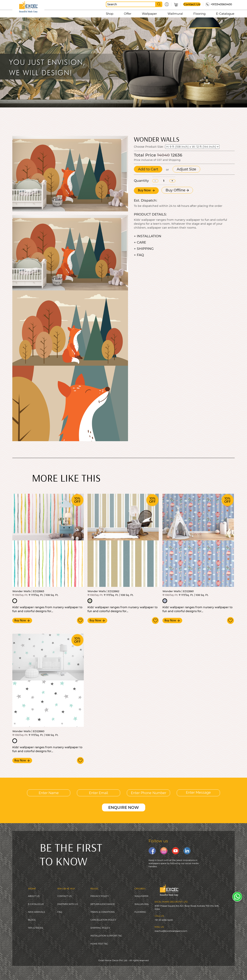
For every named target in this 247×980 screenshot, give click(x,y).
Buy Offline (177, 190)
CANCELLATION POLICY (103, 920)
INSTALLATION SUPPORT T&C (106, 936)
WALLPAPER (141, 896)
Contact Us (192, 4)
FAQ (60, 912)
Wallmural (175, 14)
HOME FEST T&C (99, 944)
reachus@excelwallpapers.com (171, 931)
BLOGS (32, 920)
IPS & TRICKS (36, 928)
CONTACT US (64, 896)
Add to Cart (148, 169)
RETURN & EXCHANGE (103, 904)
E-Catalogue (225, 14)
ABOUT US (34, 896)
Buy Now (146, 190)
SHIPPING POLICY (100, 928)
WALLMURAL (142, 904)
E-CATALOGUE (36, 904)
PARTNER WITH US (68, 904)
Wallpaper (149, 14)
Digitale (151, 970)
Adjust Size (186, 169)
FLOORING (140, 912)
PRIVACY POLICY (100, 896)
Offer (128, 14)
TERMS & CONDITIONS (103, 912)
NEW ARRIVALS (37, 912)
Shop (110, 14)
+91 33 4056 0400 (164, 920)
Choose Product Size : (149, 147)
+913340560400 (221, 4)
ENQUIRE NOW (124, 807)
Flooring (199, 14)
